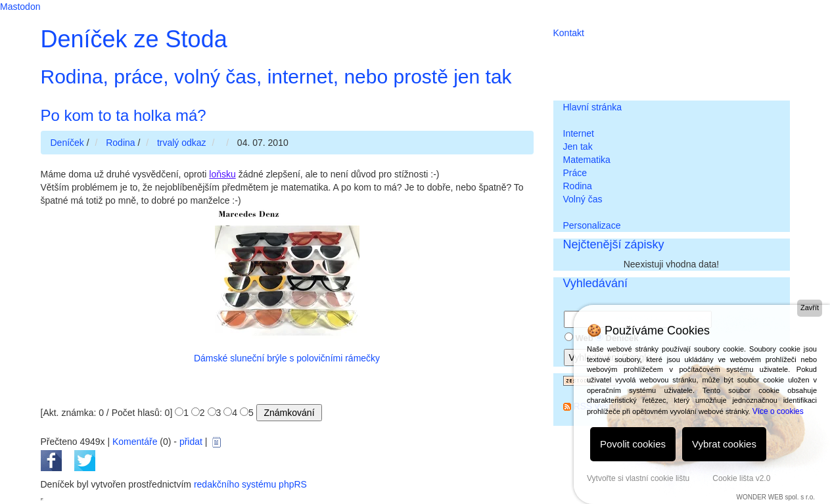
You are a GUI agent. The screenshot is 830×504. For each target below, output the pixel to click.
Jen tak (578, 147)
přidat (191, 442)
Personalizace (592, 225)
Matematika (587, 160)
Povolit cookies (633, 444)
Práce (575, 173)
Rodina (578, 186)
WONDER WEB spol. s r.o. (776, 497)
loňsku (222, 174)
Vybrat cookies (724, 444)
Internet (579, 133)
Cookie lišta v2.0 (741, 478)
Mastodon (20, 7)
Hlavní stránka (592, 107)
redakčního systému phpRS (250, 484)
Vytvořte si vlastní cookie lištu (638, 478)
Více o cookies (778, 411)
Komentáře (135, 442)
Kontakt (569, 33)
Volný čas (583, 199)
